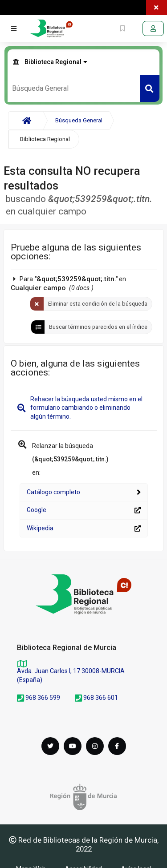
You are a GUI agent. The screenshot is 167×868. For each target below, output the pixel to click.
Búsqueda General (79, 120)
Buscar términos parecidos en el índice (98, 327)
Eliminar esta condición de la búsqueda (98, 304)
